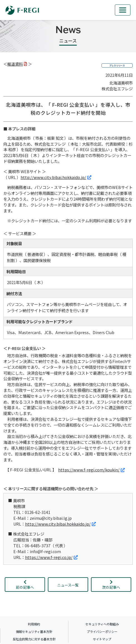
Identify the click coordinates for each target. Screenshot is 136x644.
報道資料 (17, 64)
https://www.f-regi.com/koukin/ (91, 470)
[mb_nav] (123, 10)
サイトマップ (102, 639)
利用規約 (34, 624)
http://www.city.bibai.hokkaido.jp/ (56, 177)
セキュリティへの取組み (102, 624)
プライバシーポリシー (102, 631)
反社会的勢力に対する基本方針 (34, 639)
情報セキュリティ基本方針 (34, 631)
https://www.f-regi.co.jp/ (51, 557)
